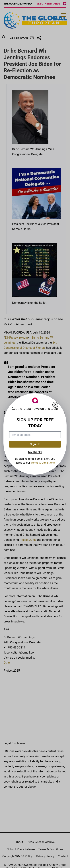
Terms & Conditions (43, 463)
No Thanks (35, 452)
